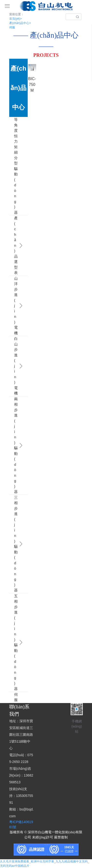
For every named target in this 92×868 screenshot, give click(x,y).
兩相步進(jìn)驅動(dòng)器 (12, 446)
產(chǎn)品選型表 (12, 246)
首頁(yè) (16, 19)
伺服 (12, 27)
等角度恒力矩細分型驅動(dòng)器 (12, 166)
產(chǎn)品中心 (20, 23)
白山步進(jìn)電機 (12, 366)
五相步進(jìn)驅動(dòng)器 (12, 643)
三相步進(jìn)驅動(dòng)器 (12, 544)
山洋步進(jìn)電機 (12, 306)
